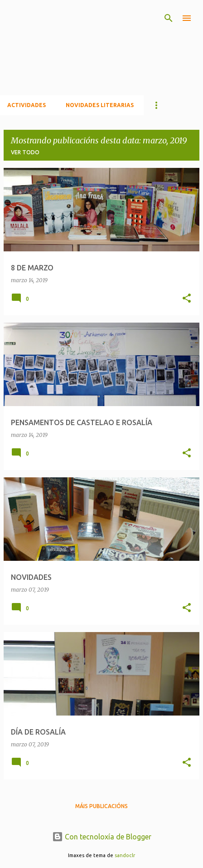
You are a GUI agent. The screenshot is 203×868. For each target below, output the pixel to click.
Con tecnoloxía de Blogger (102, 837)
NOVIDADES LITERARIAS (100, 105)
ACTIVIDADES (27, 105)
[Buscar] (169, 18)
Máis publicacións (101, 806)
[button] (187, 299)
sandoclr (125, 855)
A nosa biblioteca (67, 17)
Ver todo (25, 152)
